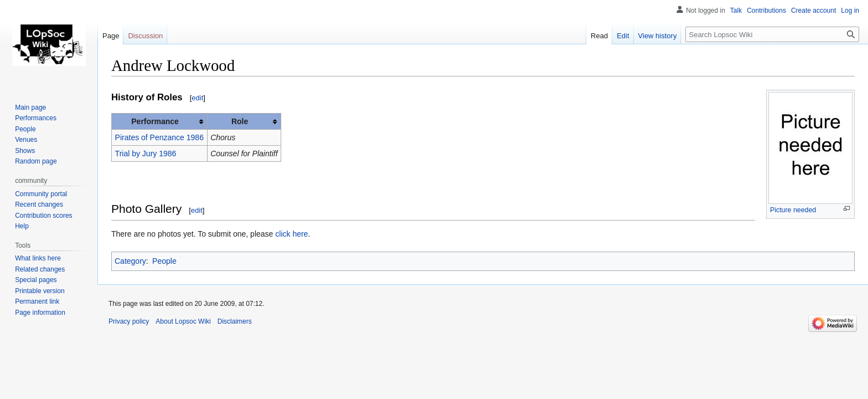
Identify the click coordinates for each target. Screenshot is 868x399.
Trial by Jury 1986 (146, 154)
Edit (623, 36)
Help (22, 226)
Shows (25, 151)
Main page (30, 108)
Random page (36, 161)
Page (111, 36)
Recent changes (39, 204)
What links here (38, 258)
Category (130, 261)
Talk (736, 11)
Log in (850, 11)
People (164, 261)
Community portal (41, 194)
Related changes (40, 269)
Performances (36, 118)
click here (291, 234)
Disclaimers (235, 321)
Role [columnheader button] (240, 121)
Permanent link (37, 301)
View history (658, 36)
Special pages (36, 280)
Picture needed (793, 210)
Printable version (40, 291)
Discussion (145, 36)
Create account (813, 11)
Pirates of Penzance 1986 (159, 137)
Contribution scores (43, 216)
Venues (26, 140)
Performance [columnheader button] (155, 121)
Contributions (766, 11)
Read (599, 36)
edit (197, 98)
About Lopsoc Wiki (183, 321)
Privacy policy (129, 321)
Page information (40, 313)
